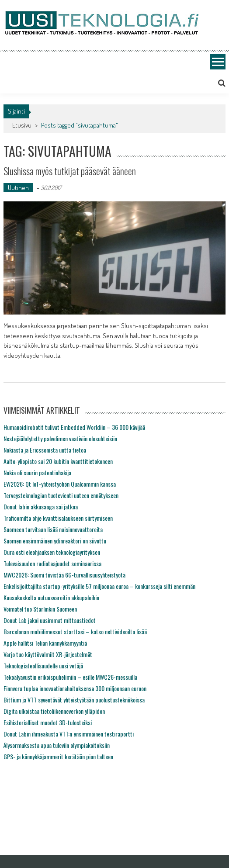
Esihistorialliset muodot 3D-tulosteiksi (48, 722)
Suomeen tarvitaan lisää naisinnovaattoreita (53, 529)
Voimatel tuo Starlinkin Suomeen (40, 609)
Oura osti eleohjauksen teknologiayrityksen (52, 552)
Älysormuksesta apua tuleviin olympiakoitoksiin (57, 745)
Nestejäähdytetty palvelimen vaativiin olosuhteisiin (60, 438)
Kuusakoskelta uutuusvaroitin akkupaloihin (51, 597)
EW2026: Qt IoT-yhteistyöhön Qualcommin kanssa (60, 484)
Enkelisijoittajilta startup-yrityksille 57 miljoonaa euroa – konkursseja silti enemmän (99, 586)
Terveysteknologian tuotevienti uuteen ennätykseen (61, 495)
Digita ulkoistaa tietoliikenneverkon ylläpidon (54, 711)
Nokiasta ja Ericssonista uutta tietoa (45, 450)
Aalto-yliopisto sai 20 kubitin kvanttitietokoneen (58, 461)
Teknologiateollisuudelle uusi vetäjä (43, 666)
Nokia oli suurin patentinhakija (37, 472)
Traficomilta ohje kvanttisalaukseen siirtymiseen (58, 518)
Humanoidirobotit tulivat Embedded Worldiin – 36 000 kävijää (74, 427)
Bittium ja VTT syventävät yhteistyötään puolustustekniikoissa (74, 700)
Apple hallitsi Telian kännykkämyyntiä (45, 643)
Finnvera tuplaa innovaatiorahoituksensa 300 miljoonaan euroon (75, 688)
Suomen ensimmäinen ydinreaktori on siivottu (55, 541)
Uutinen (18, 188)
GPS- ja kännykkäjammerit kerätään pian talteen (58, 756)
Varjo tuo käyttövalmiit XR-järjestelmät (48, 654)
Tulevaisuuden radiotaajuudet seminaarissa (52, 563)
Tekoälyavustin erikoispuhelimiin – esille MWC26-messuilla (70, 677)
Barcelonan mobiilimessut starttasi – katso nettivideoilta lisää (75, 631)
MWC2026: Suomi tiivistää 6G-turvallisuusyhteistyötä (64, 575)
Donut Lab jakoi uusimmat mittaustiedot (50, 620)
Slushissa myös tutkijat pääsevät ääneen (70, 171)
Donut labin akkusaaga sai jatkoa (41, 507)
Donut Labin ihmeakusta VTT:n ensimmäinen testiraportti (69, 734)
